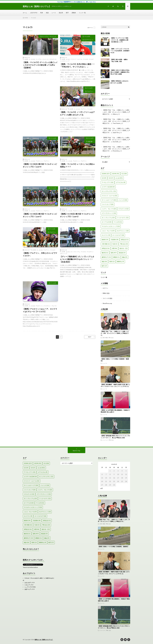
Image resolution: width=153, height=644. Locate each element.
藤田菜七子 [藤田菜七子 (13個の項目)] (106, 257)
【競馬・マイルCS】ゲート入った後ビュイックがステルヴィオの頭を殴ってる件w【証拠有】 (40, 65)
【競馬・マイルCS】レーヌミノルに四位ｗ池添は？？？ (77, 165)
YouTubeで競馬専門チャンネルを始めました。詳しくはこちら (76, 2)
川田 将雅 (105, 338)
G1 (30, 59)
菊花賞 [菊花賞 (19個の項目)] (122, 253)
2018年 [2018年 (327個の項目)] (106, 174)
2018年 (26, 59)
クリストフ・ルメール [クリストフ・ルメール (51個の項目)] (109, 196)
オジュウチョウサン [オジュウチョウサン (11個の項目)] (109, 191)
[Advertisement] (40, 104)
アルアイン (90, 91)
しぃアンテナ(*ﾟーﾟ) (30, 587)
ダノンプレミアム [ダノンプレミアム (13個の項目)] (108, 218)
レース (54, 13)
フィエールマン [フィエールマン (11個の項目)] (123, 218)
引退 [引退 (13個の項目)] (115, 244)
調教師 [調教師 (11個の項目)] (116, 257)
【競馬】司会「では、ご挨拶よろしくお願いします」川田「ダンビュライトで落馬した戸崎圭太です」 (116, 112)
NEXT (90, 337)
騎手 (67, 13)
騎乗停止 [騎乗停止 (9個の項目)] (120, 262)
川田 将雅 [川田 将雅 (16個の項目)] (106, 244)
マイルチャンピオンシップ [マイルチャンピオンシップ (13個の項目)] (111, 226)
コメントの (107, 298)
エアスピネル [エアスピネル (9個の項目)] (120, 182)
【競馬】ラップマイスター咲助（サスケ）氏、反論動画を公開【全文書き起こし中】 (119, 40)
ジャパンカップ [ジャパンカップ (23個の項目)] (108, 204)
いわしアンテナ (29, 585)
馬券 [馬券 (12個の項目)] (112, 262)
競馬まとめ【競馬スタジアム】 (44, 640)
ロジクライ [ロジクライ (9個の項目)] (106, 235)
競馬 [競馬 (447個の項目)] (114, 253)
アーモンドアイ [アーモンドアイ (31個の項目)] (108, 182)
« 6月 (101, 488)
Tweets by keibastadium (30, 567)
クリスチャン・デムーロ (50, 306)
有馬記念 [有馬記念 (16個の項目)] (106, 248)
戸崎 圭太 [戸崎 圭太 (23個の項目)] (124, 244)
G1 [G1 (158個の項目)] (124, 174)
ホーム (25, 13)
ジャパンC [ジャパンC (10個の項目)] (123, 200)
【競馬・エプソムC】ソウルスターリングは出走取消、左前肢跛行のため (120, 51)
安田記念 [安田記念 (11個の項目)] (125, 240)
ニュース (105, 363)
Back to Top (77, 451)
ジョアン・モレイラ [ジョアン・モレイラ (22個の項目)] (109, 209)
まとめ (33, 59)
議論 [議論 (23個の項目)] (125, 257)
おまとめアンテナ (30, 583)
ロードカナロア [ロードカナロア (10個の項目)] (118, 235)
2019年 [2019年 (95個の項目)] (116, 174)
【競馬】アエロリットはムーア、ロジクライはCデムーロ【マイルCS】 (40, 310)
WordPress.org (107, 303)
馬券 (42, 13)
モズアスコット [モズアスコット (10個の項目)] (123, 231)
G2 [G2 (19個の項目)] (104, 178)
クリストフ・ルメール (76, 59)
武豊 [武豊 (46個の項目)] (115, 248)
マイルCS (87, 36)
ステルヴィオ (53, 59)
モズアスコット (89, 40)
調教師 (74, 13)
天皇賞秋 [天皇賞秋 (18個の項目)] (115, 240)
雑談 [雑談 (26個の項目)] (104, 262)
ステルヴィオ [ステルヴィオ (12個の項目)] (123, 209)
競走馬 (61, 13)
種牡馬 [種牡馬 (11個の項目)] (105, 253)
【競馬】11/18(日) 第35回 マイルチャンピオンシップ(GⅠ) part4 (40, 165)
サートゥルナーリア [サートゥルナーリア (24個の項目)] (109, 200)
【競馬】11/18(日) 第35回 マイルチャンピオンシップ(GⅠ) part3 (40, 215)
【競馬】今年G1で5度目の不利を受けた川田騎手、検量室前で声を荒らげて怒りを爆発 (120, 72)
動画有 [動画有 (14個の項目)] (105, 240)
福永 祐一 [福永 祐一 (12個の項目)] (124, 248)
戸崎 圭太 (111, 338)
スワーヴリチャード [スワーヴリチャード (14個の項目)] (109, 213)
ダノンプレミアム (88, 229)
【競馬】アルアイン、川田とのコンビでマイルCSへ (40, 254)
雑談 (47, 13)
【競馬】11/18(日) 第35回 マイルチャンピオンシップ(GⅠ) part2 (77, 215)
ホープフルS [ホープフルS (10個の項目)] (107, 222)
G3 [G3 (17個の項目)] (111, 178)
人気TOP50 (34, 13)
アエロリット (39, 161)
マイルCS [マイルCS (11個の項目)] (118, 222)
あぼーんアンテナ (30, 589)
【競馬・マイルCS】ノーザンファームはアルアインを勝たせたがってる (77, 113)
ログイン (105, 288)
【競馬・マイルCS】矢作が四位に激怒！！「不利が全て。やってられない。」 (77, 65)
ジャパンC (105, 440)
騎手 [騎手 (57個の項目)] (104, 266)
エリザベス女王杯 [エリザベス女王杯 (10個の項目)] (108, 187)
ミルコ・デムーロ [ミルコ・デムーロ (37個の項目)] (108, 231)
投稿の (106, 293)
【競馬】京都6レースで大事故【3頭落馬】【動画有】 (113, 547)
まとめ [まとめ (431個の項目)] (119, 178)
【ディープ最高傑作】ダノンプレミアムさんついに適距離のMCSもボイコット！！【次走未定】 (77, 259)
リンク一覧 (82, 13)
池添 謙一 (91, 141)
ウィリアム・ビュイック (49, 36)
